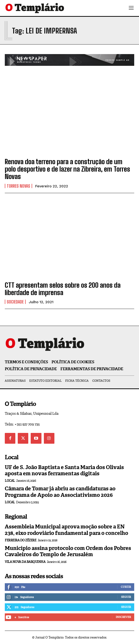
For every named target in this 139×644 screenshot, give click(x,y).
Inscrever (123, 617)
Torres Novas (18, 186)
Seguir (126, 597)
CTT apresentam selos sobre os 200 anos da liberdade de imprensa (63, 289)
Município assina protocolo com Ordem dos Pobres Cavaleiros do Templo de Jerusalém (68, 551)
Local (10, 481)
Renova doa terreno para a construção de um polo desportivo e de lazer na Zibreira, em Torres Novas (67, 169)
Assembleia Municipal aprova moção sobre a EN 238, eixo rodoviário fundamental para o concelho (67, 530)
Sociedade (15, 302)
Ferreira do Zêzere (20, 540)
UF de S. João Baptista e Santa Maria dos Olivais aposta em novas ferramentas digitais (64, 470)
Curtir (126, 587)
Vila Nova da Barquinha (25, 562)
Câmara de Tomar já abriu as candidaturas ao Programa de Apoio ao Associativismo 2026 (60, 492)
